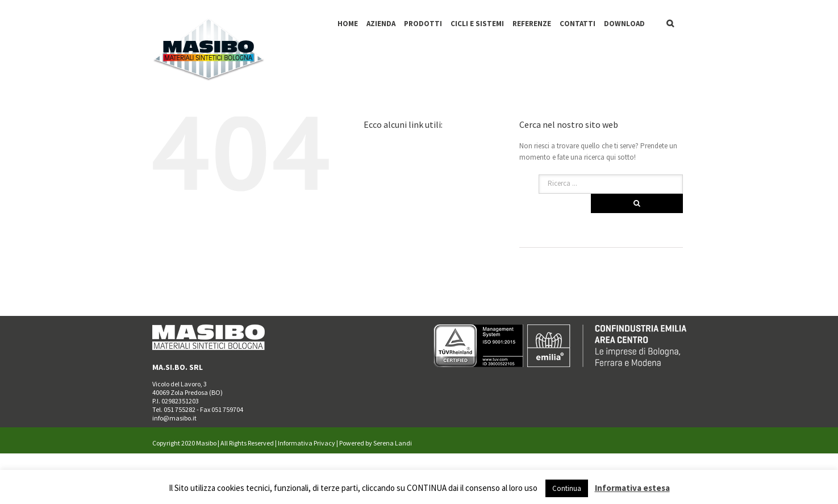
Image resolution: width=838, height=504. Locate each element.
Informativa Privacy (307, 443)
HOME (348, 24)
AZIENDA (381, 24)
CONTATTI (578, 24)
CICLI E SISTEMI (477, 24)
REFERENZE (532, 24)
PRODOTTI (423, 24)
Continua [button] (567, 488)
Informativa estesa (632, 488)
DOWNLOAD (624, 24)
